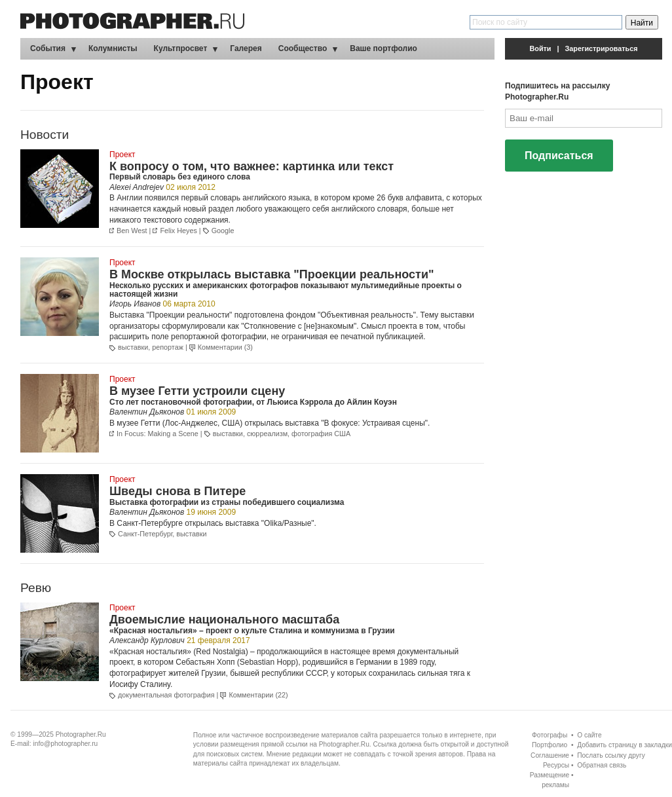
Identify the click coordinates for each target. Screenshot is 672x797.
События (48, 48)
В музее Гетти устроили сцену (197, 391)
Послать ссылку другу (611, 755)
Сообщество (303, 48)
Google (223, 231)
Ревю (36, 588)
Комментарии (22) (258, 695)
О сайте (589, 735)
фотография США (321, 434)
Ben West (132, 231)
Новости (45, 135)
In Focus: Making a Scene (158, 434)
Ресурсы (556, 765)
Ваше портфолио (383, 48)
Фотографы (550, 735)
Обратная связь (602, 765)
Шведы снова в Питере (177, 491)
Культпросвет (181, 48)
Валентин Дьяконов (147, 412)
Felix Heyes (178, 231)
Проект (122, 155)
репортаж (168, 347)
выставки (133, 347)
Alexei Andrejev (137, 187)
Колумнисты (113, 48)
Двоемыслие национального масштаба (224, 620)
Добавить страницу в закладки (625, 745)
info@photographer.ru (66, 744)
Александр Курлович (147, 640)
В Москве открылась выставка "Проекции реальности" (271, 274)
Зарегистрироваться (602, 48)
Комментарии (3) (225, 347)
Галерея (246, 48)
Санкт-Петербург (145, 534)
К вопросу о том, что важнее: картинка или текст (252, 166)
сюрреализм (267, 434)
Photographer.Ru (81, 734)
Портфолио (550, 745)
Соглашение (550, 755)
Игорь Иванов (135, 304)
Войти (541, 48)
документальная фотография (166, 695)
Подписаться (559, 156)
